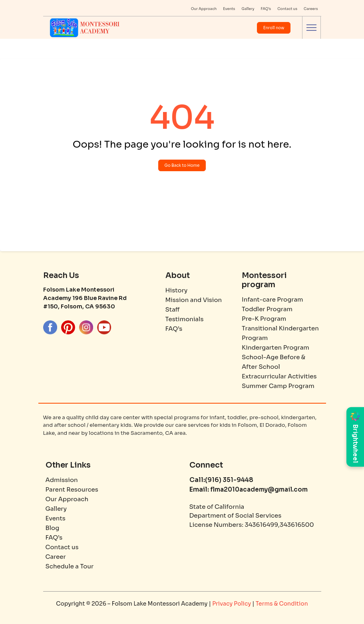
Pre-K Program (264, 319)
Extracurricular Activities (279, 376)
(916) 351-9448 (229, 480)
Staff (173, 309)
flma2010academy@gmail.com (258, 489)
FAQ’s (266, 9)
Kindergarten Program (275, 347)
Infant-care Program (272, 299)
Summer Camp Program (278, 386)
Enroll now (274, 28)
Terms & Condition (282, 604)
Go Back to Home (182, 165)
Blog (53, 528)
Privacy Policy (232, 604)
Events (229, 9)
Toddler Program (267, 309)
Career (56, 557)
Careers (311, 9)
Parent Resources (72, 489)
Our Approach (204, 9)
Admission (62, 480)
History (177, 290)
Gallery (248, 9)
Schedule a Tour (70, 566)
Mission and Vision (194, 300)
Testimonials (185, 319)
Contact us (287, 9)
